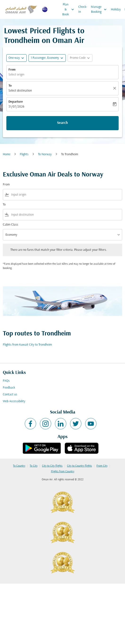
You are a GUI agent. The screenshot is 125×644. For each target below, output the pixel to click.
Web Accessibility (14, 401)
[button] (47, 58)
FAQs (6, 381)
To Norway (45, 154)
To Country (19, 466)
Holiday (116, 10)
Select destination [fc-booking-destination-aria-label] (20, 91)
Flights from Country (63, 472)
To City (34, 466)
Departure (16, 102)
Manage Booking (100, 9)
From (12, 70)
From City (102, 466)
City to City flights (52, 466)
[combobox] (66, 195)
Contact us (10, 395)
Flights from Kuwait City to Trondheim (27, 345)
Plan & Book (69, 9)
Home (7, 154)
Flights (24, 154)
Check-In (83, 9)
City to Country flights (79, 466)
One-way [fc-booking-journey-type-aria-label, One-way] (14, 58)
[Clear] (115, 88)
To (10, 86)
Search (62, 123)
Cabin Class (10, 225)
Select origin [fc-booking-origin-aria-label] (16, 75)
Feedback (9, 388)
